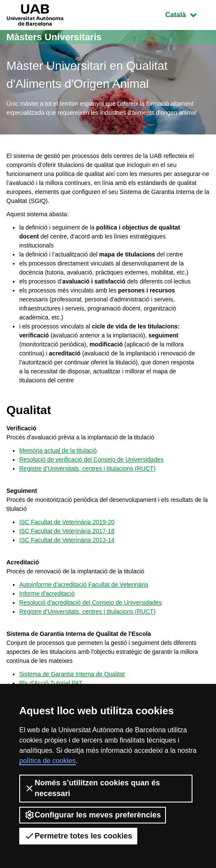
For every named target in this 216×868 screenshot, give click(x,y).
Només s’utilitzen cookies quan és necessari (92, 788)
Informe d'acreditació (47, 594)
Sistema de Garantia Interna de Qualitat (72, 674)
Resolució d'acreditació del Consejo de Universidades (90, 603)
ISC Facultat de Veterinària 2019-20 (67, 522)
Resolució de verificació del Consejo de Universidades (91, 459)
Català (187, 14)
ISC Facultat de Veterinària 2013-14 (67, 540)
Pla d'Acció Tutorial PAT (51, 683)
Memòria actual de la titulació (58, 450)
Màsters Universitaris (54, 37)
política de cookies (47, 761)
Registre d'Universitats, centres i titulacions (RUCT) (87, 468)
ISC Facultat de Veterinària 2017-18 (67, 531)
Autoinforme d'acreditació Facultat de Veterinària (84, 585)
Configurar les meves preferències (93, 815)
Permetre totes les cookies (78, 836)
